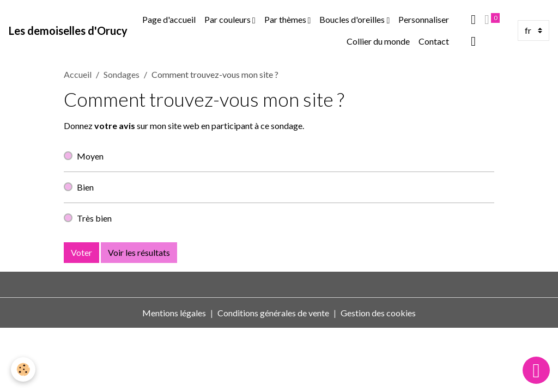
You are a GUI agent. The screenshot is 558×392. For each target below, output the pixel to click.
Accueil (78, 74)
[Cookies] (23, 369)
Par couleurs (228, 19)
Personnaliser (424, 19)
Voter (81, 252)
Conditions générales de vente (273, 313)
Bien (85, 187)
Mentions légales (174, 313)
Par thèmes (286, 19)
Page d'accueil (169, 19)
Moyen (90, 156)
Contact (434, 41)
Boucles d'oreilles (353, 19)
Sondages (122, 74)
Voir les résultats (139, 252)
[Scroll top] (536, 370)
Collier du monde (378, 41)
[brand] (68, 30)
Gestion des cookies (378, 313)
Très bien (94, 218)
